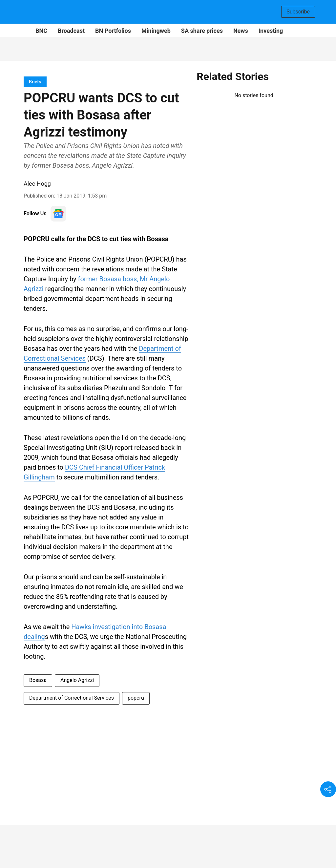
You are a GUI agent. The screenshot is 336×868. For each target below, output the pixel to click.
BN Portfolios (113, 31)
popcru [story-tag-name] (136, 698)
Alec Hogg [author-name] (37, 184)
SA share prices (202, 31)
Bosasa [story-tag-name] (38, 680)
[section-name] (35, 82)
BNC (41, 31)
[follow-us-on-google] (58, 214)
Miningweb (156, 31)
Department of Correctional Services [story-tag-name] (72, 698)
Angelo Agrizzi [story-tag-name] (77, 680)
